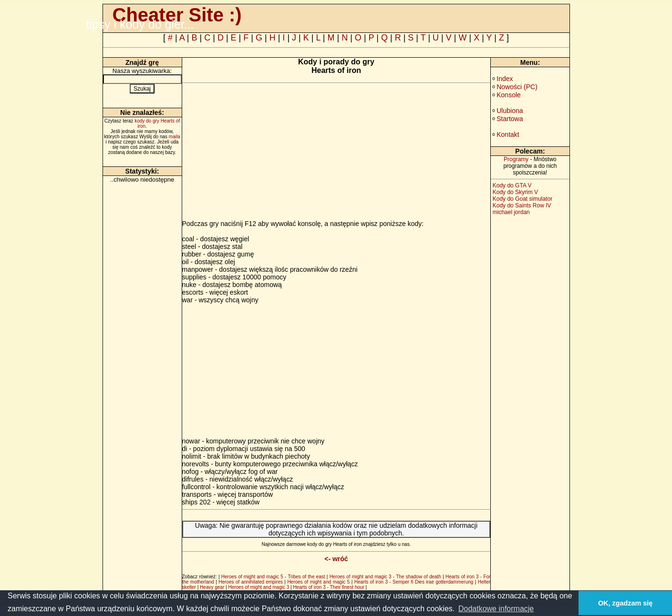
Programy (516, 159)
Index (505, 79)
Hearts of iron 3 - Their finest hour (328, 587)
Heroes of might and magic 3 (258, 587)
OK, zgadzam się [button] (625, 603)
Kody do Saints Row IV (522, 205)
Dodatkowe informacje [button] (496, 609)
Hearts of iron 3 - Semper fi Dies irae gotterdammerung (414, 582)
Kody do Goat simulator (522, 199)
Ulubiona (510, 111)
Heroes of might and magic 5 (318, 582)
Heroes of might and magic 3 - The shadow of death (385, 577)
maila (175, 137)
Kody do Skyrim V (515, 192)
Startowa (510, 119)
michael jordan (511, 212)
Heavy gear (212, 587)
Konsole (509, 95)
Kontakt (508, 134)
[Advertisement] (262, 153)
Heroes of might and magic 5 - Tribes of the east (273, 577)
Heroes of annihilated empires (251, 582)
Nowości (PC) (517, 87)
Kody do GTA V (512, 185)
